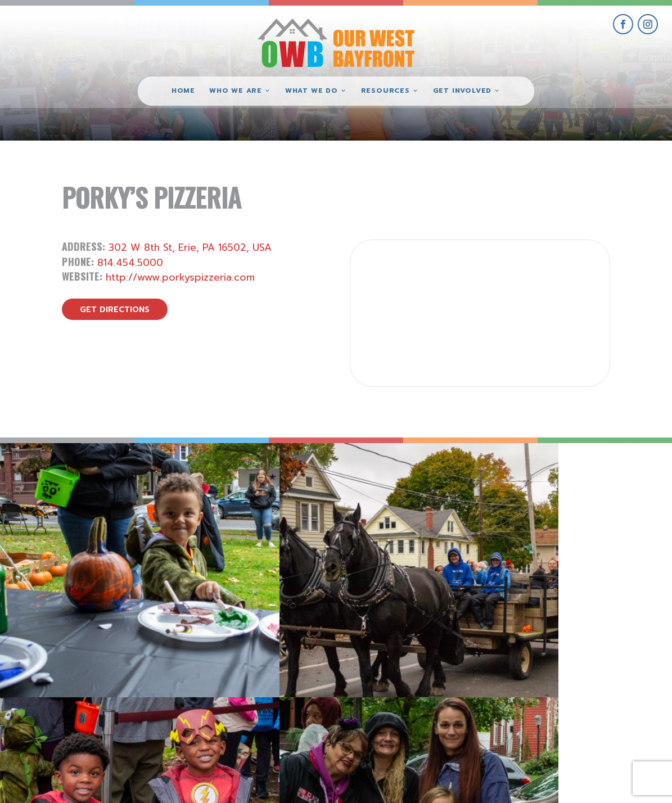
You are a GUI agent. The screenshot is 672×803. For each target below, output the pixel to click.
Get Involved (462, 91)
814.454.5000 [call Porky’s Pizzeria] (130, 263)
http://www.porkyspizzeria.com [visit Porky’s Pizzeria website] (180, 277)
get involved (547, 671)
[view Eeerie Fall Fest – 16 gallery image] (420, 527)
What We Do (312, 91)
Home (183, 91)
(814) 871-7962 (336, 709)
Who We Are (236, 91)
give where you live (547, 696)
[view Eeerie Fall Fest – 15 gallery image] (588, 527)
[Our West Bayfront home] (336, 42)
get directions (115, 310)
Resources (385, 91)
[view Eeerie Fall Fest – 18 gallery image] (84, 527)
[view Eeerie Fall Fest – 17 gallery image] (252, 527)
